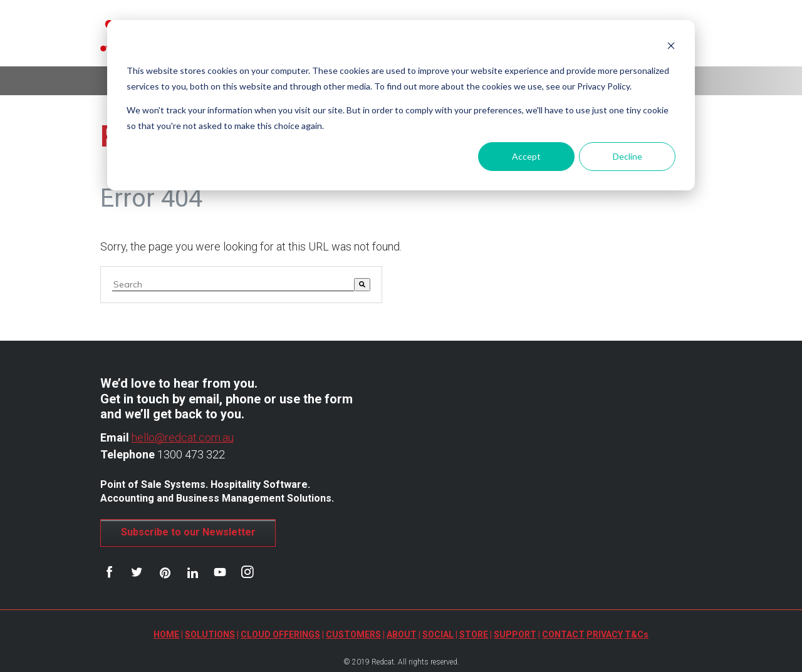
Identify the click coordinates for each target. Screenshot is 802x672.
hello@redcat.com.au (183, 437)
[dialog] (401, 105)
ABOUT (402, 634)
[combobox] (233, 285)
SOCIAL (438, 634)
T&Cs (637, 634)
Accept (526, 156)
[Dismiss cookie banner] (671, 47)
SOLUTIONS (210, 634)
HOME (166, 634)
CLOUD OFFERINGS (280, 634)
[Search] (362, 285)
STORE (474, 634)
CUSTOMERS (353, 634)
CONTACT (563, 634)
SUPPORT (515, 634)
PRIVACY (605, 634)
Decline (628, 156)
